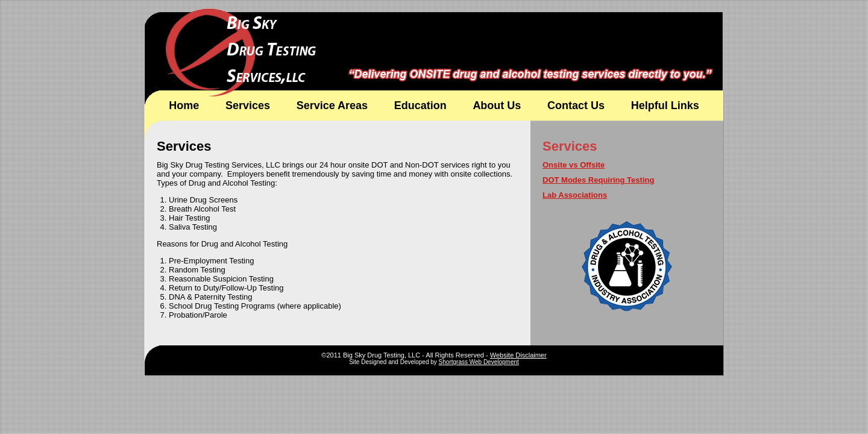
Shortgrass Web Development (479, 362)
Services (248, 105)
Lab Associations (575, 195)
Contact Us (576, 105)
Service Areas (332, 105)
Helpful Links (665, 105)
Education (420, 105)
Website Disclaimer (518, 355)
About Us (497, 105)
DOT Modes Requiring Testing (598, 180)
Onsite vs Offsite (574, 165)
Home (184, 105)
